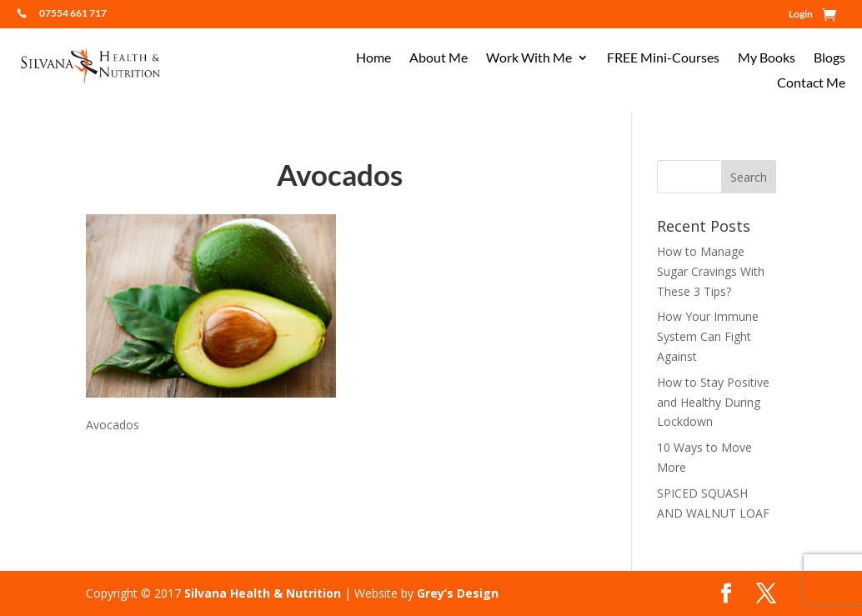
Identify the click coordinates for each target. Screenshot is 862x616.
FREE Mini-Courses (663, 58)
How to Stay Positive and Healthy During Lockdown (713, 402)
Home (373, 58)
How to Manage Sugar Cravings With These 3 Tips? (711, 271)
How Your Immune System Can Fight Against (708, 336)
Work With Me (529, 58)
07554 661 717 (73, 13)
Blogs (829, 58)
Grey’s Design (458, 593)
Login (801, 14)
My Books (767, 58)
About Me (439, 58)
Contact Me (811, 83)
